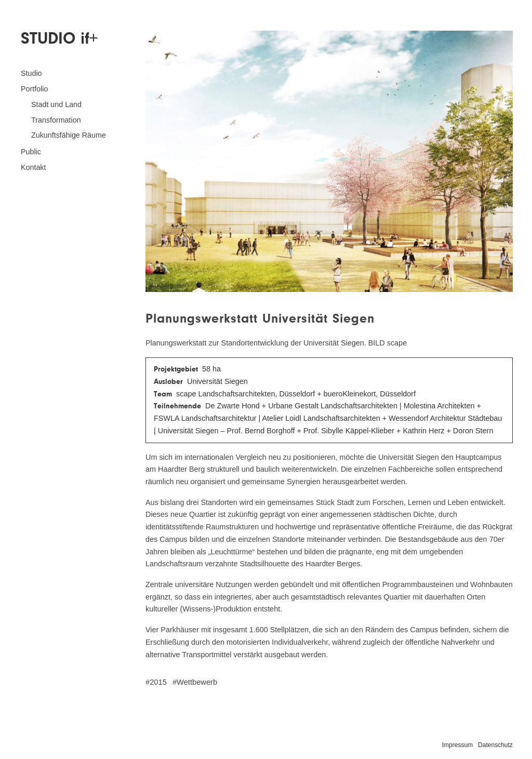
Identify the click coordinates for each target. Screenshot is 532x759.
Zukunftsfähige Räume (69, 135)
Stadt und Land (56, 104)
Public (31, 152)
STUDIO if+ (59, 38)
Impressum (457, 745)
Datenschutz (495, 745)
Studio (31, 73)
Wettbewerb (197, 682)
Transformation (56, 120)
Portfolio (34, 89)
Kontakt (33, 167)
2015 (158, 682)
